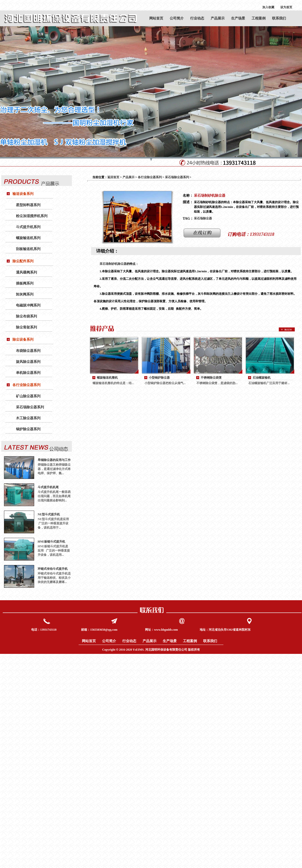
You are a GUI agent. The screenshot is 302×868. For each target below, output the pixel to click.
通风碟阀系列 (26, 272)
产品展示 (218, 18)
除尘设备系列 (23, 340)
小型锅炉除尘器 (159, 378)
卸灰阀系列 (25, 294)
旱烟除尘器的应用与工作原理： (54, 460)
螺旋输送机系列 (28, 238)
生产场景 (238, 18)
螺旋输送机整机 (107, 378)
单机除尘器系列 (28, 373)
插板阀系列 (25, 283)
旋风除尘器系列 (28, 362)
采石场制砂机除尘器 (113, 264)
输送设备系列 (23, 194)
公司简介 (177, 18)
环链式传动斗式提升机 (53, 569)
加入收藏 (268, 7)
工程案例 (259, 18)
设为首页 (286, 7)
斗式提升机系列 (28, 227)
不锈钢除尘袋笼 (211, 378)
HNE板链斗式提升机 (51, 542)
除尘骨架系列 (26, 327)
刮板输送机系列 (28, 249)
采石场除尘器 (203, 218)
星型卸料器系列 (28, 205)
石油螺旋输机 (262, 378)
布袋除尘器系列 (28, 351)
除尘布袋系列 (26, 316)
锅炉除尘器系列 (28, 429)
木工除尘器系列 (28, 418)
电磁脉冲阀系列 (28, 305)
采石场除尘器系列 (30, 407)
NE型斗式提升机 (49, 514)
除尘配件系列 (23, 261)
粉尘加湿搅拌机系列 (32, 216)
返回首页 (113, 177)
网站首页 (156, 18)
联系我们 (279, 18)
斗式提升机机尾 (48, 487)
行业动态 (197, 18)
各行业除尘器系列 (26, 385)
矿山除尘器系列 (28, 396)
